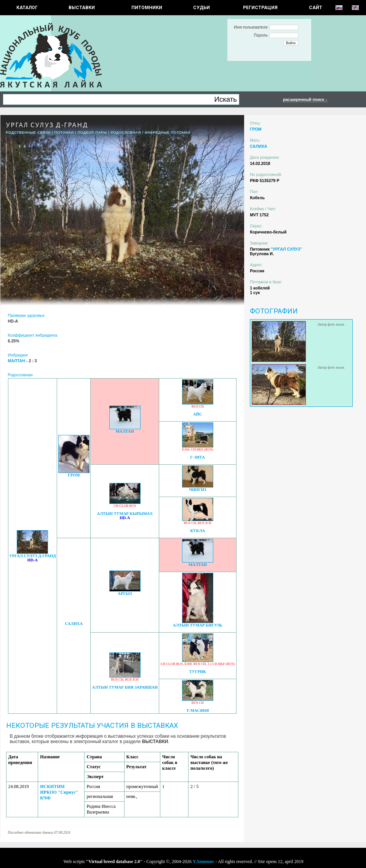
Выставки (82, 8)
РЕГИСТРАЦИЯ (260, 8)
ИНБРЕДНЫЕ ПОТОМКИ (168, 133)
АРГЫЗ (125, 594)
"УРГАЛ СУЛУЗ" (286, 249)
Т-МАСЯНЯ (197, 711)
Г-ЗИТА (198, 457)
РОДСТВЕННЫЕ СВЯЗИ (29, 133)
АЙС (198, 414)
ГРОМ (74, 475)
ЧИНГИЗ (197, 490)
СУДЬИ (201, 8)
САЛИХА (74, 624)
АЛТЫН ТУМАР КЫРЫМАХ (125, 514)
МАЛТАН (125, 431)
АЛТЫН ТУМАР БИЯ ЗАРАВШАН (125, 687)
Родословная (126, 133)
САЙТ (316, 8)
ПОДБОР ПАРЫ (92, 133)
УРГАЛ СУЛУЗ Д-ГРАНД (32, 556)
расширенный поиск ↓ (305, 99)
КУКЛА (198, 531)
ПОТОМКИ (64, 133)
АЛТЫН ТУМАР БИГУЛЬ (198, 625)
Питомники (147, 8)
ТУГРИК (198, 672)
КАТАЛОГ (27, 8)
